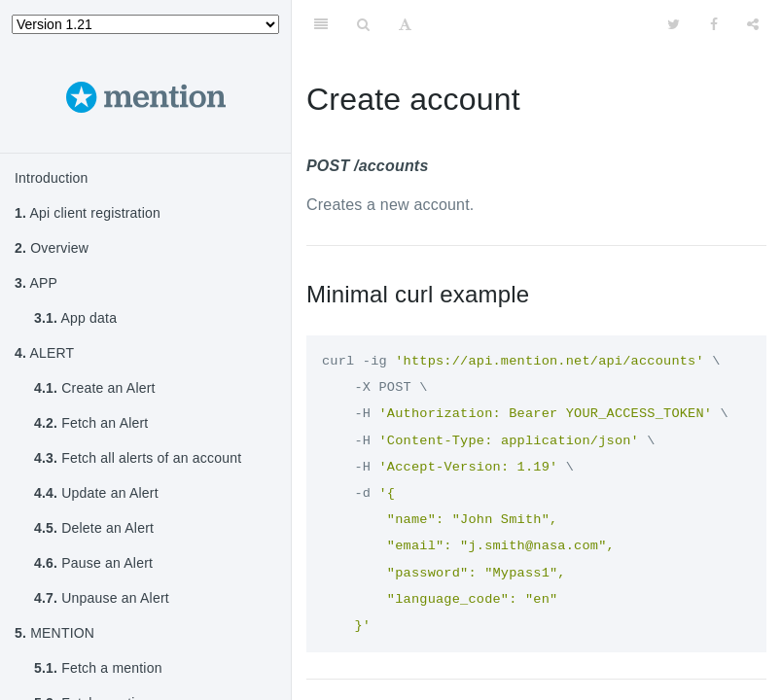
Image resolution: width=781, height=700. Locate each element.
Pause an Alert (93, 563)
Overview (52, 248)
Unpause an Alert (102, 598)
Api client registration (88, 213)
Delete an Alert (94, 528)
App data (75, 318)
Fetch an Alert (91, 423)
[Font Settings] (405, 24)
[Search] (363, 24)
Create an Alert (95, 388)
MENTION (54, 633)
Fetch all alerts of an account (138, 458)
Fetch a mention (98, 668)
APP (36, 283)
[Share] (753, 24)
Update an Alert (96, 493)
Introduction (52, 178)
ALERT (44, 353)
